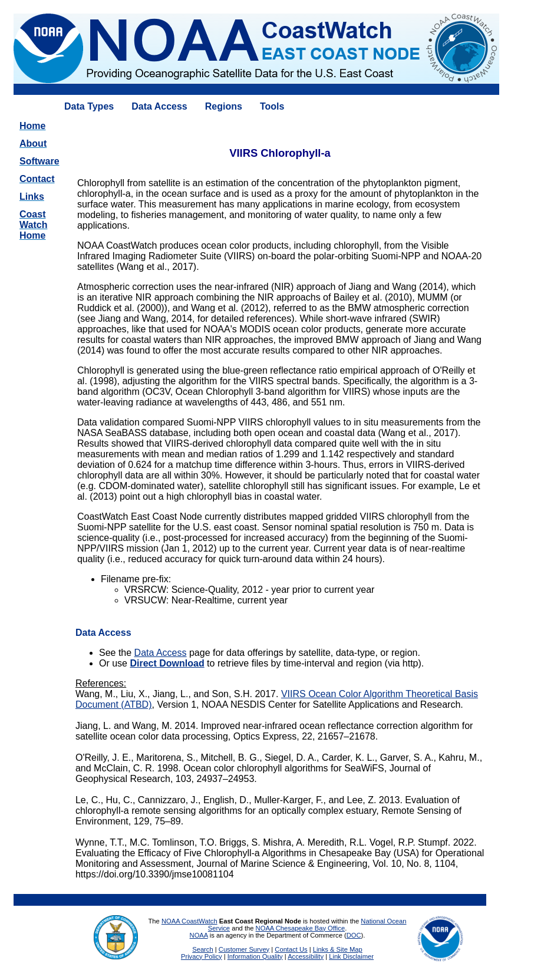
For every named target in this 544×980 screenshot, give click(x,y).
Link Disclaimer (351, 956)
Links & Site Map (338, 949)
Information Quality (255, 956)
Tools (272, 106)
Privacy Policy (202, 956)
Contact (37, 179)
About (33, 143)
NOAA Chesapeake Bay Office (301, 928)
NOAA (199, 935)
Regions (224, 106)
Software (39, 161)
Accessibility (306, 956)
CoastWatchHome (33, 225)
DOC (354, 935)
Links (32, 197)
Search (202, 949)
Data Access (159, 106)
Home (32, 126)
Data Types (89, 106)
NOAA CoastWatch (189, 921)
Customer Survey (244, 949)
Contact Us (291, 949)
